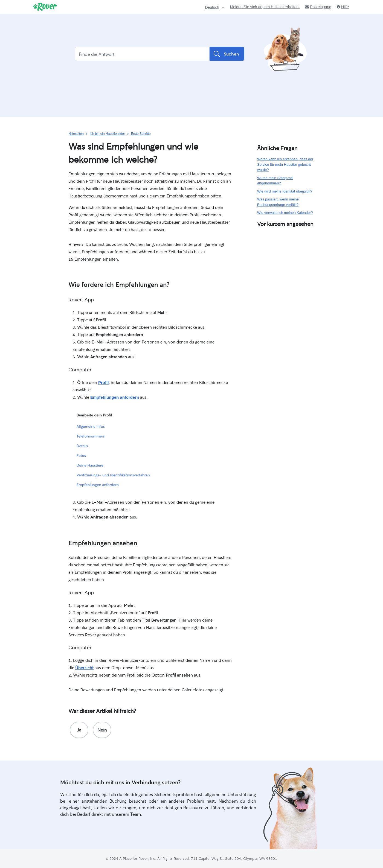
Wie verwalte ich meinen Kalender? (285, 213)
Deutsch (212, 8)
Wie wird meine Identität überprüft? (285, 191)
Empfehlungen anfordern (115, 397)
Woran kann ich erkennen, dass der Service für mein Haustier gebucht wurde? (285, 164)
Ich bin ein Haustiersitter (107, 134)
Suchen (227, 54)
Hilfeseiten (76, 134)
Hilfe (343, 7)
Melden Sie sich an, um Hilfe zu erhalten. (265, 7)
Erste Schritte (141, 134)
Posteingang (318, 7)
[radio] (79, 730)
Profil (103, 382)
